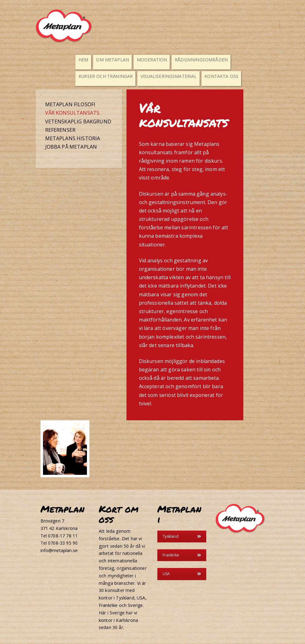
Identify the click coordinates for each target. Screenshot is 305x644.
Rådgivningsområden (192, 59)
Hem (85, 59)
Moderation (147, 59)
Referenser (60, 130)
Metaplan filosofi (70, 105)
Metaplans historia (73, 138)
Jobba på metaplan (71, 147)
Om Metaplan (112, 59)
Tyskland (182, 537)
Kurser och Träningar (104, 76)
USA (182, 574)
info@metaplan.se (59, 551)
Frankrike (182, 555)
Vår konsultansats (72, 113)
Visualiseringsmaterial (161, 76)
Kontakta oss (209, 76)
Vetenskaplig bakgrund (78, 122)
